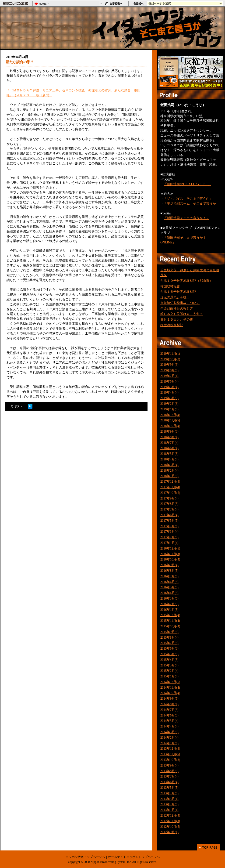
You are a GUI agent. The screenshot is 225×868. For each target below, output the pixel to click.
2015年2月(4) (169, 671)
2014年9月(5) (169, 699)
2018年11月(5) (170, 420)
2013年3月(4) (169, 799)
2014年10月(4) (170, 693)
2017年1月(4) (169, 543)
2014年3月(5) (169, 732)
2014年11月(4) (170, 688)
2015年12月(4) (170, 615)
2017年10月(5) (170, 493)
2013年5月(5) (169, 788)
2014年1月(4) (169, 743)
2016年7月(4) (169, 576)
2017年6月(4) (169, 515)
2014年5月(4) (169, 721)
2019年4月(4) (169, 392)
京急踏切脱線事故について (180, 303)
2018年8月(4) (169, 437)
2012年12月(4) (170, 816)
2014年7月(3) (169, 710)
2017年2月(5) (169, 537)
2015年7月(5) (169, 643)
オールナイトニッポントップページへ (134, 857)
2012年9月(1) (169, 832)
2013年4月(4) (169, 793)
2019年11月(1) (170, 354)
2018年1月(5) (169, 476)
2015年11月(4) (170, 621)
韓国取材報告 (170, 286)
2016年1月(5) (169, 610)
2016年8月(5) (169, 571)
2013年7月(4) (169, 776)
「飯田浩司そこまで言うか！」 (186, 218)
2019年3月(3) (169, 398)
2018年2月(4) (169, 471)
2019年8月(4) (169, 370)
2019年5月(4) (169, 387)
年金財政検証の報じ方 (177, 309)
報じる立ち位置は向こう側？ (182, 314)
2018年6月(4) (169, 448)
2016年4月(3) (169, 593)
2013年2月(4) (169, 804)
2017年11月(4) (170, 487)
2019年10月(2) (170, 359)
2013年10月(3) (170, 760)
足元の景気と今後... (175, 297)
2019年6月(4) (169, 382)
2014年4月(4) (169, 726)
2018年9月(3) (169, 432)
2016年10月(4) (170, 559)
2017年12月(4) (170, 482)
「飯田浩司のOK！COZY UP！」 (187, 184)
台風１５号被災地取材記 (178, 292)
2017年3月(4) (169, 532)
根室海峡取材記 (172, 325)
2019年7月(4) (169, 376)
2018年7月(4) (169, 443)
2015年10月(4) (170, 626)
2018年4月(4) (169, 459)
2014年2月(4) (169, 738)
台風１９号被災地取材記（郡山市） (186, 281)
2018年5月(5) (169, 454)
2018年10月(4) (170, 426)
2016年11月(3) (170, 554)
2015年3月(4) (169, 665)
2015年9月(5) (169, 632)
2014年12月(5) (170, 682)
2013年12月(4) (170, 749)
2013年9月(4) (169, 765)
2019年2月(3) (169, 404)
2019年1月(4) (169, 409)
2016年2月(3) (169, 604)
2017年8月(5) (169, 504)
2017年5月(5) (169, 521)
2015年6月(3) (169, 649)
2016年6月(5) (169, 582)
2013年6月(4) (169, 782)
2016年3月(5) (169, 599)
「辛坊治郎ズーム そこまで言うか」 (191, 204)
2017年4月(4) (169, 526)
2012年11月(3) (170, 821)
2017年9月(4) (169, 498)
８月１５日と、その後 (177, 320)
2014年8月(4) (169, 704)
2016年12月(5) (170, 548)
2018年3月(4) (169, 465)
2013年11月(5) (170, 754)
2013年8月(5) (169, 771)
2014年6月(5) (169, 715)
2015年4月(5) (169, 660)
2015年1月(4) (169, 676)
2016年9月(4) (169, 565)
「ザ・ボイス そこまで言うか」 (188, 199)
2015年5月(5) (169, 654)
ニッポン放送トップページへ (85, 857)
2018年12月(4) (170, 415)
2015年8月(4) (169, 638)
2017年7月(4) (169, 509)
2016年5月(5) (169, 587)
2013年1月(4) (169, 810)
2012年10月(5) (170, 827)
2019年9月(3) (169, 365)
